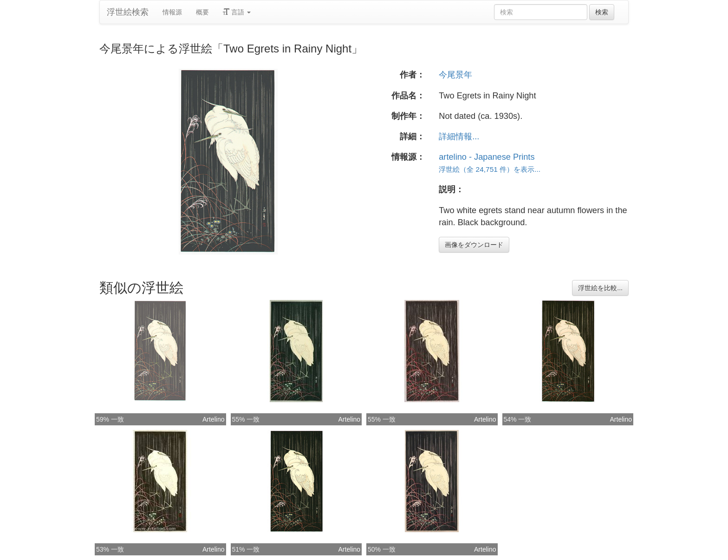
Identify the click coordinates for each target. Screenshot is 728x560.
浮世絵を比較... (600, 288)
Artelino (213, 419)
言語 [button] (237, 12)
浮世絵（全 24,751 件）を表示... (490, 169)
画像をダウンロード (474, 245)
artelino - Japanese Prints (487, 157)
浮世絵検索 (128, 12)
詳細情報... (459, 137)
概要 (202, 12)
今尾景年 (455, 75)
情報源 (172, 12)
